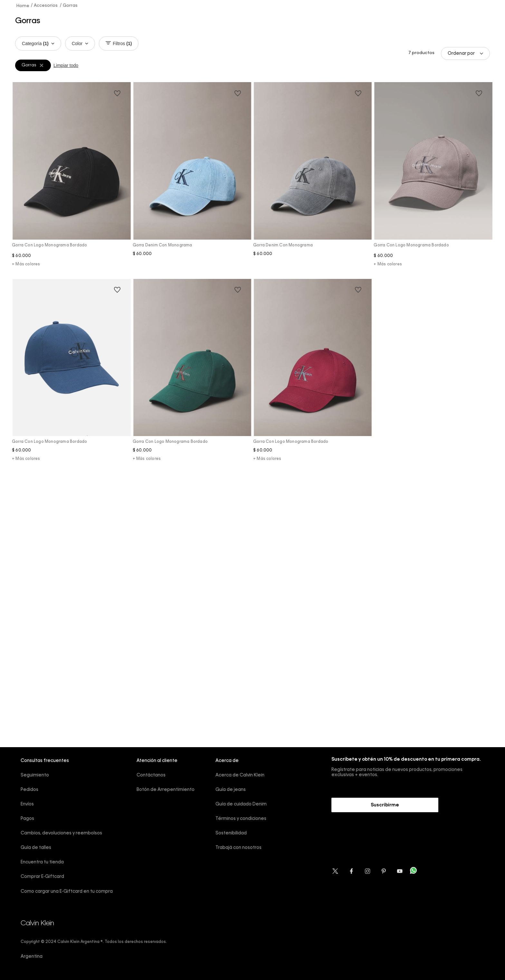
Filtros (119, 43)
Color (80, 43)
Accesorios (46, 6)
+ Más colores (26, 264)
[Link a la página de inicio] (23, 5)
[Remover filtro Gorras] (42, 65)
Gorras (70, 6)
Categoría (38, 43)
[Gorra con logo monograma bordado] (71, 180)
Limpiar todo (66, 65)
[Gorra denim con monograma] (192, 180)
